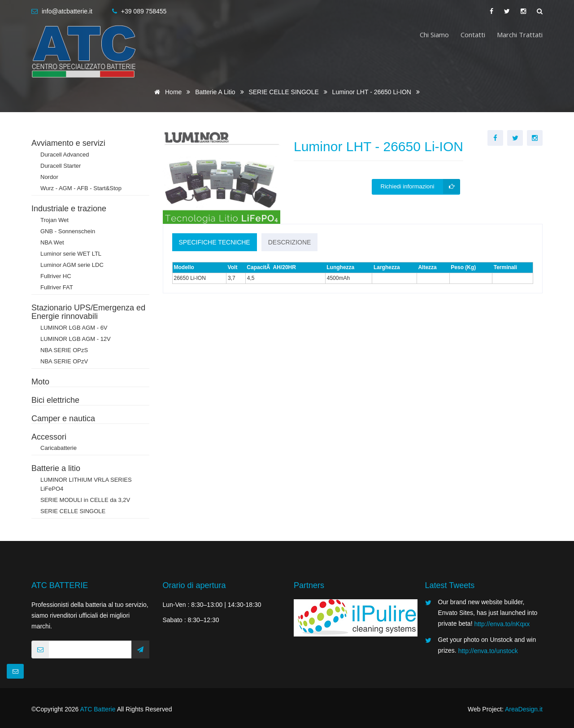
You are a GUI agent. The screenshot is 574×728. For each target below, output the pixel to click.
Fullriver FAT (57, 287)
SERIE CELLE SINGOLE (284, 92)
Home (166, 92)
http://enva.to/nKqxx (502, 624)
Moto (40, 382)
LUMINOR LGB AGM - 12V (76, 339)
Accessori (49, 437)
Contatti (473, 35)
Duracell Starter (61, 166)
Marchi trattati (520, 35)
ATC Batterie (98, 709)
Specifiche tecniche (215, 242)
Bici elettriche (55, 400)
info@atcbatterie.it (67, 11)
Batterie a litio (216, 92)
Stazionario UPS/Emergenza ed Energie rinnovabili (88, 312)
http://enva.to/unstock (488, 651)
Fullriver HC (56, 276)
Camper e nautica (63, 418)
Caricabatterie (59, 448)
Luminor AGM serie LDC (72, 265)
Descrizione (290, 242)
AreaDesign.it (524, 709)
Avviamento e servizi (68, 143)
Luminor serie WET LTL (71, 254)
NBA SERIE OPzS (64, 350)
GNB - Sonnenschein (68, 231)
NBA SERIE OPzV (64, 361)
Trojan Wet (54, 220)
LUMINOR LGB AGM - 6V (74, 328)
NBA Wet (52, 242)
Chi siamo (434, 35)
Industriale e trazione (69, 209)
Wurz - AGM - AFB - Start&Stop (81, 188)
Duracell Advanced (65, 155)
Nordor (49, 177)
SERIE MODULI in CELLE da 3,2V (85, 500)
